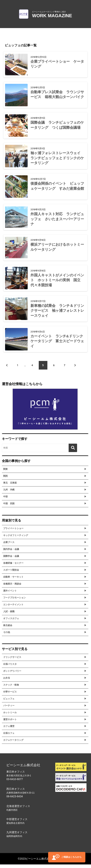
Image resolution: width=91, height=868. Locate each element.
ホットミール (10, 716)
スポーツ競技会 (11, 573)
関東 (5, 472)
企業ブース (9, 546)
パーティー (9, 709)
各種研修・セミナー (13, 567)
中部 (5, 500)
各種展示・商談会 (12, 587)
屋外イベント (10, 594)
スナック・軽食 (11, 688)
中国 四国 (9, 507)
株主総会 (8, 629)
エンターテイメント (13, 608)
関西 (5, 479)
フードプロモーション (14, 601)
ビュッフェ (9, 702)
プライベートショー (13, 532)
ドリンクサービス (12, 661)
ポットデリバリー (12, 675)
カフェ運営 (9, 730)
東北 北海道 (10, 486)
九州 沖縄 (9, 493)
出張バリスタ (10, 668)
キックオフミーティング (16, 539)
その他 (7, 636)
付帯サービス (10, 695)
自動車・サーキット (13, 580)
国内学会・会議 (11, 553)
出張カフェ (9, 737)
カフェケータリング (13, 744)
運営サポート (10, 723)
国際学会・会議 (11, 560)
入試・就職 (9, 615)
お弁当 (7, 681)
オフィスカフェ (11, 622)
